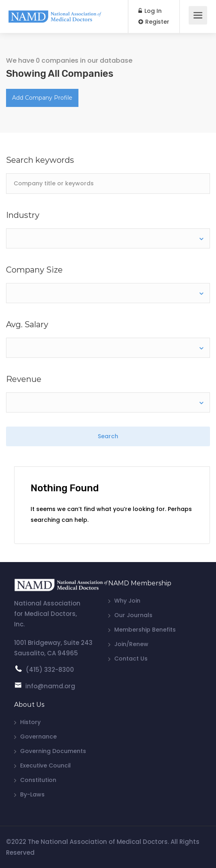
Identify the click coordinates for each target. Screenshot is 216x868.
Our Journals (133, 615)
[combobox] (108, 238)
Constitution (38, 780)
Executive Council (45, 765)
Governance (38, 737)
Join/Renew (131, 644)
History (30, 722)
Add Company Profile (42, 98)
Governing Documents (53, 751)
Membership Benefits (145, 630)
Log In (150, 11)
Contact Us (131, 659)
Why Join (127, 601)
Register (154, 22)
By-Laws (32, 794)
